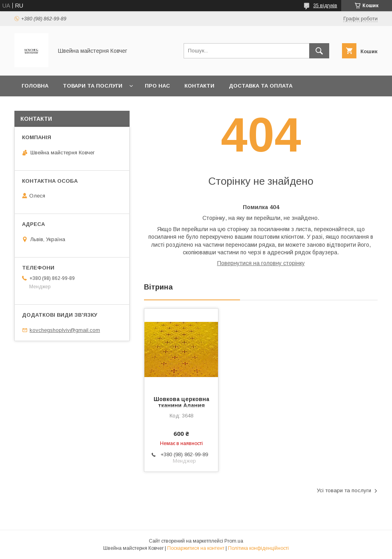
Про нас (157, 86)
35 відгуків (325, 6)
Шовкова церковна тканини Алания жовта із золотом (181, 405)
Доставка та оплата (261, 86)
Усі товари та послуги (344, 490)
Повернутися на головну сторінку (261, 263)
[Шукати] (319, 51)
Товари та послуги (93, 86)
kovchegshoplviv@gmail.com (65, 330)
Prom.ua (234, 541)
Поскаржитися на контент (196, 548)
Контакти (199, 86)
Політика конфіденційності (258, 548)
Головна (35, 86)
